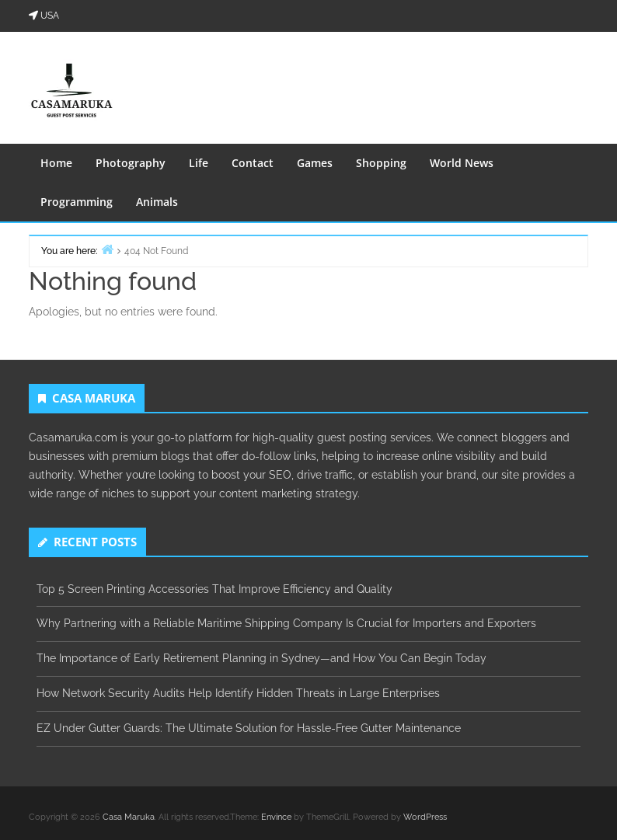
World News (462, 163)
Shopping (381, 163)
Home (56, 163)
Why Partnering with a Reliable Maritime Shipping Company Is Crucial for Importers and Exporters (286, 623)
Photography (131, 163)
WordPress (425, 817)
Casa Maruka (129, 817)
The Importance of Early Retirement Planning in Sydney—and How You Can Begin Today (261, 658)
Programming (77, 202)
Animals (157, 202)
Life (199, 163)
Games (315, 163)
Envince (276, 817)
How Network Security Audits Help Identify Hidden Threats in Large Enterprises (238, 693)
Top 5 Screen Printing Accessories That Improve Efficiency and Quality (214, 589)
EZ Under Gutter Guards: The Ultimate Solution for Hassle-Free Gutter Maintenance (249, 728)
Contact (253, 163)
